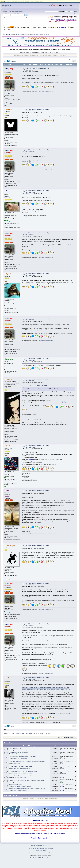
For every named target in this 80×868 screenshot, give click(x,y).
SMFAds (30, 849)
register (21, 12)
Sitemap (42, 849)
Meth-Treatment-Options (16, 748)
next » (75, 59)
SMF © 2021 (40, 846)
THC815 (16, 773)
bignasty (64, 774)
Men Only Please (24, 758)
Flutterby (9, 110)
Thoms (16, 758)
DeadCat (64, 759)
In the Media (17, 763)
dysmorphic (64, 754)
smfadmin (16, 750)
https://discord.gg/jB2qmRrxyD (53, 53)
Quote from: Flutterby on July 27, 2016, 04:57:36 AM (35, 386)
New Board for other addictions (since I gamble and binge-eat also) (27, 789)
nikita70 (9, 379)
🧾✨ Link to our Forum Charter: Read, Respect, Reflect (63, 17)
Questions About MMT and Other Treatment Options (23, 772)
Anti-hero (9, 446)
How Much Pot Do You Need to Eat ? (19, 752)
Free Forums (37, 849)
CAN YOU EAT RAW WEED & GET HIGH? (21, 767)
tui (62, 782)
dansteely (10, 359)
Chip (8, 69)
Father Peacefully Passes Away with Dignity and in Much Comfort (27, 780)
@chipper (65, 402)
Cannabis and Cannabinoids (23, 754)
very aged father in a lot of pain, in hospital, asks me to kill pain (26, 776)
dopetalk (7, 6)
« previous (71, 59)
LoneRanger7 (11, 546)
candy (8, 491)
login (16, 12)
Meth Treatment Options (16, 785)
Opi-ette (9, 274)
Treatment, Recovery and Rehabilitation (27, 750)
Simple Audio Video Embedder (41, 847)
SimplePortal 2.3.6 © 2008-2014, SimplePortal (40, 858)
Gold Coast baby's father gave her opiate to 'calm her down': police (27, 762)
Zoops (8, 191)
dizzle (63, 764)
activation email (16, 13)
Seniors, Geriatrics (25, 782)
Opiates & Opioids (23, 778)
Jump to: (60, 737)
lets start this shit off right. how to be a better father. (23, 757)
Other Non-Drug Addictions (22, 790)
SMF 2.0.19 (34, 846)
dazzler (16, 754)
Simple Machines (47, 846)
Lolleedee (10, 678)
